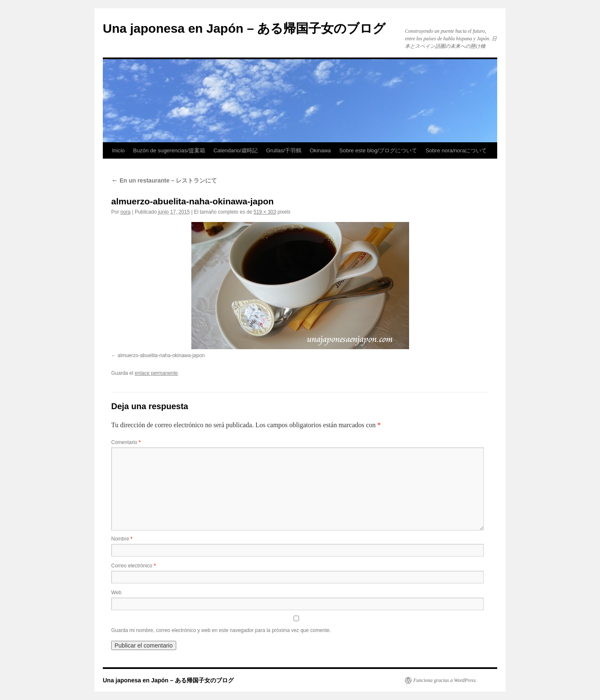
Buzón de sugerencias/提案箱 (169, 150)
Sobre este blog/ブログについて (378, 150)
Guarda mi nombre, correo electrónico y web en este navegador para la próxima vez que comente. (221, 630)
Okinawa (320, 150)
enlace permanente (156, 373)
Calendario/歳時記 (236, 150)
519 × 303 (265, 212)
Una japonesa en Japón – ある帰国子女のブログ (244, 28)
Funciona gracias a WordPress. (445, 680)
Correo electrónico (133, 566)
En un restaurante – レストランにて (164, 180)
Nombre (122, 539)
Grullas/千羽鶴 (284, 150)
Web (116, 593)
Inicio (118, 150)
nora (125, 212)
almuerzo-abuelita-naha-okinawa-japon (161, 355)
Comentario (126, 442)
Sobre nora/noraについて (456, 150)
